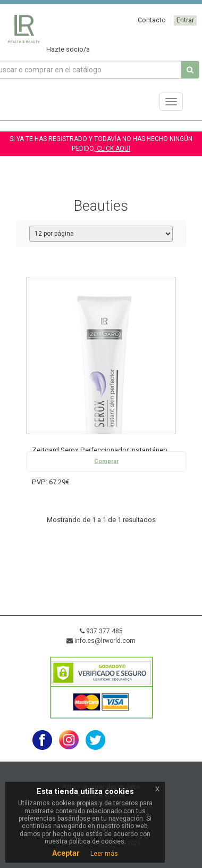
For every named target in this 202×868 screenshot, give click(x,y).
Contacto (152, 20)
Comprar (106, 461)
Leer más (104, 854)
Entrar (185, 20)
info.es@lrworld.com (101, 641)
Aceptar (66, 853)
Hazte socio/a (68, 49)
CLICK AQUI (113, 148)
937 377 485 (101, 631)
